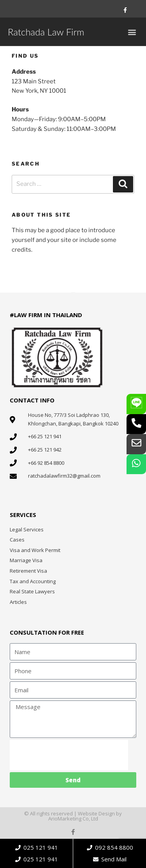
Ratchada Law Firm (46, 32)
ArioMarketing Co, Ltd (73, 819)
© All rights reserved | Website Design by (73, 813)
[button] (132, 32)
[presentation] (69, 755)
